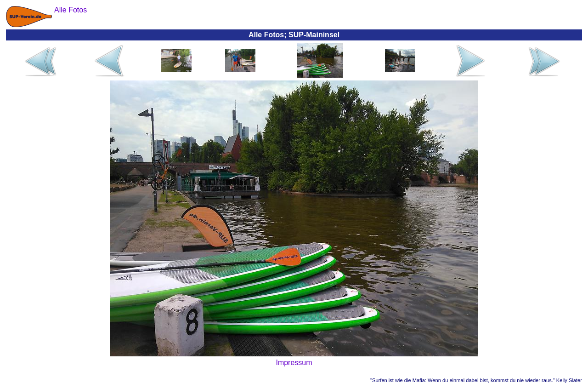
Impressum (294, 363)
